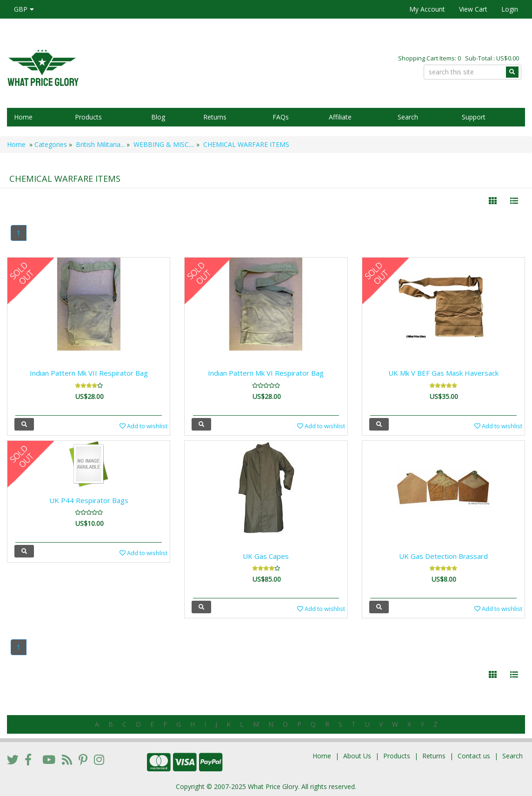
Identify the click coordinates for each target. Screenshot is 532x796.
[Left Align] (493, 201)
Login (510, 9)
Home (23, 117)
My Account (427, 9)
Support (474, 117)
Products (88, 117)
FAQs (281, 117)
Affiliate (340, 117)
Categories (51, 144)
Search (408, 117)
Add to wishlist (143, 426)
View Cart (473, 9)
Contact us (474, 756)
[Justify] (514, 201)
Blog (158, 117)
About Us (357, 756)
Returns (215, 117)
